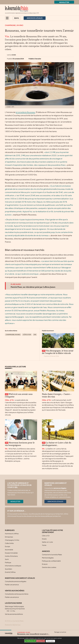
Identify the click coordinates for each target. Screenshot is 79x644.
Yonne (44, 545)
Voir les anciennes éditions (14, 614)
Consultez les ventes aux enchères (17, 594)
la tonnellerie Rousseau (25, 112)
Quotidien (8, 569)
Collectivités (9, 543)
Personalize (51, 641)
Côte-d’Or (27, 335)
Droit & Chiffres (10, 572)
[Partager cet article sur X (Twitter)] (56, 635)
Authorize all (30, 641)
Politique (8, 562)
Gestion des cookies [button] (49, 567)
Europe (8, 546)
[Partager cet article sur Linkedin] (64, 635)
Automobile (9, 550)
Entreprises (9, 537)
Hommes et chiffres (12, 534)
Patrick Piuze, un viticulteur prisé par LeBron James (33, 287)
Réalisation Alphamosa (13, 625)
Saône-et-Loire (47, 542)
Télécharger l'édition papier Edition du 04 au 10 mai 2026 (15, 609)
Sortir (7, 559)
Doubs (44, 539)
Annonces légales (55, 501)
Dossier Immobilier (11, 553)
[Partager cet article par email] (68, 635)
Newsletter (64, 2)
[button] (7, 18)
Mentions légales (48, 558)
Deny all (41, 641)
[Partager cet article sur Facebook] (60, 635)
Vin (35, 335)
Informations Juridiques (13, 566)
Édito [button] (17, 18)
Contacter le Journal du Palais (52, 555)
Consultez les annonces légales (16, 581)
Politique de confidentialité (51, 561)
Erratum (45, 564)
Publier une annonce (12, 585)
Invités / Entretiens (11, 556)
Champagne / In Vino (14, 25)
